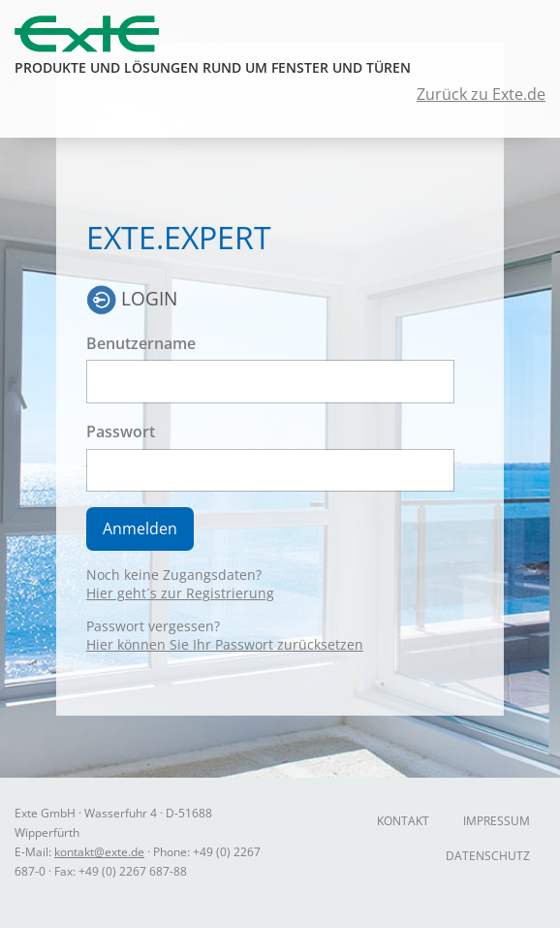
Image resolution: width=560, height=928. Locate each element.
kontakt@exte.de (99, 852)
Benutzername (141, 343)
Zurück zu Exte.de (481, 94)
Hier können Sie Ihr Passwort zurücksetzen (225, 644)
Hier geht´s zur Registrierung (180, 593)
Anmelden (140, 528)
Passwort (121, 432)
